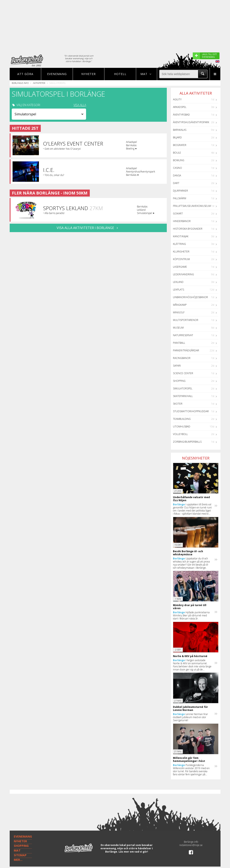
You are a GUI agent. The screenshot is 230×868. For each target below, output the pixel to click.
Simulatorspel (183, 388)
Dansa (177, 175)
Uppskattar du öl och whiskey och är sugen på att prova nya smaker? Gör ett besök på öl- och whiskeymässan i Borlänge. (191, 563)
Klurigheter (181, 252)
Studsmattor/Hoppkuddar (191, 411)
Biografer (180, 145)
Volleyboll (180, 434)
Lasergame (180, 267)
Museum (178, 328)
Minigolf (179, 312)
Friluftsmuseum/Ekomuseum (192, 206)
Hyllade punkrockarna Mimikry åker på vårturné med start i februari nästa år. (191, 615)
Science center (183, 373)
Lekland (178, 282)
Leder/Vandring (183, 274)
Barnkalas (180, 130)
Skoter (178, 404)
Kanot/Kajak (181, 236)
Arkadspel (180, 107)
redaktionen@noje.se (191, 845)
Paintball (179, 343)
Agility (177, 99)
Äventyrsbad (181, 115)
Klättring (179, 244)
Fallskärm (180, 198)
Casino (177, 168)
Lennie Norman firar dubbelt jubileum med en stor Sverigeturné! (190, 717)
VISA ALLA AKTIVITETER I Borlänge (88, 228)
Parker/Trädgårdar (186, 350)
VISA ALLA (80, 105)
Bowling (179, 160)
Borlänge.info (20, 83)
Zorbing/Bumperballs (187, 442)
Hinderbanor (182, 221)
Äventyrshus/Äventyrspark (191, 122)
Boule (177, 153)
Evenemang (57, 74)
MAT (17, 850)
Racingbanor (182, 358)
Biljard (177, 137)
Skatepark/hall (183, 396)
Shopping (179, 381)
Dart (176, 183)
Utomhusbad (182, 426)
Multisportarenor (186, 320)
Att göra (25, 74)
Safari (177, 366)
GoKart (178, 214)
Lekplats (179, 290)
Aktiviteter (39, 83)
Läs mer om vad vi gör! (133, 852)
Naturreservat (183, 335)
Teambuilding (182, 419)
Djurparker (180, 191)
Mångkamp (180, 305)
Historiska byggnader (188, 229)
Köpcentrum (181, 259)
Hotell (120, 74)
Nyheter (89, 74)
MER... (18, 860)
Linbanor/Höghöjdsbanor (190, 297)
